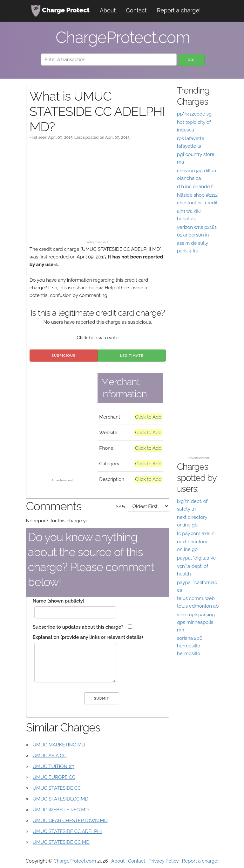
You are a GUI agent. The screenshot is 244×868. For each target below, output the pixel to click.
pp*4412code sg (194, 114)
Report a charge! (179, 10)
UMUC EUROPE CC (54, 777)
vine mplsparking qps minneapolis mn (196, 622)
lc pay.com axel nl (196, 533)
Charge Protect (60, 11)
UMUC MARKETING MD (59, 745)
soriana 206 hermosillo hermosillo (190, 646)
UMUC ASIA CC (50, 756)
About (108, 10)
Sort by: (121, 506)
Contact (136, 10)
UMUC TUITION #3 (54, 766)
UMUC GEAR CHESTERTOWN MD (70, 821)
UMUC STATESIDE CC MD (61, 842)
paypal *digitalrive (196, 558)
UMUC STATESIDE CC (57, 788)
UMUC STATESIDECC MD (61, 799)
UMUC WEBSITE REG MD (61, 810)
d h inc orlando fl (195, 187)
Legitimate (132, 356)
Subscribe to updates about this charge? (78, 627)
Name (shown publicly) (58, 601)
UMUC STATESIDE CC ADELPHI (67, 831)
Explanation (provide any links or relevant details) (88, 637)
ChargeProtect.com (75, 861)
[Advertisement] (98, 193)
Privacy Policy (164, 861)
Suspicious (63, 356)
